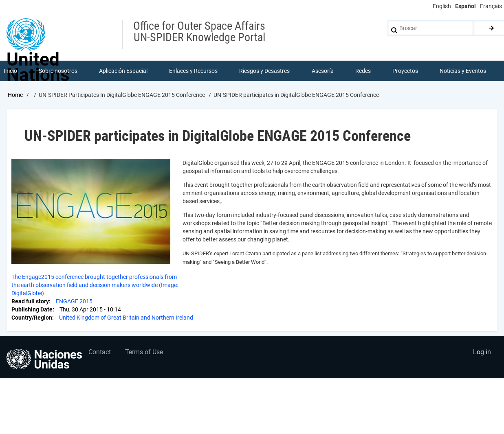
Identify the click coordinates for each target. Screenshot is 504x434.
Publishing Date (32, 309)
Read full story (30, 301)
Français (491, 6)
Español (465, 6)
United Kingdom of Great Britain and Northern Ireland (126, 318)
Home (15, 95)
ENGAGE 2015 (74, 301)
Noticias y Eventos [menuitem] (463, 71)
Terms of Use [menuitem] (144, 352)
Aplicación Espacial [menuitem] (123, 71)
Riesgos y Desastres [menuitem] (264, 71)
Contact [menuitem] (100, 352)
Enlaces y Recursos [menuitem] (193, 71)
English (442, 6)
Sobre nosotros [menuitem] (58, 71)
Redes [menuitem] (363, 71)
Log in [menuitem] (482, 352)
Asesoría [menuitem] (323, 71)
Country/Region (32, 318)
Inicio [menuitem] (10, 71)
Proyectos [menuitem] (405, 71)
